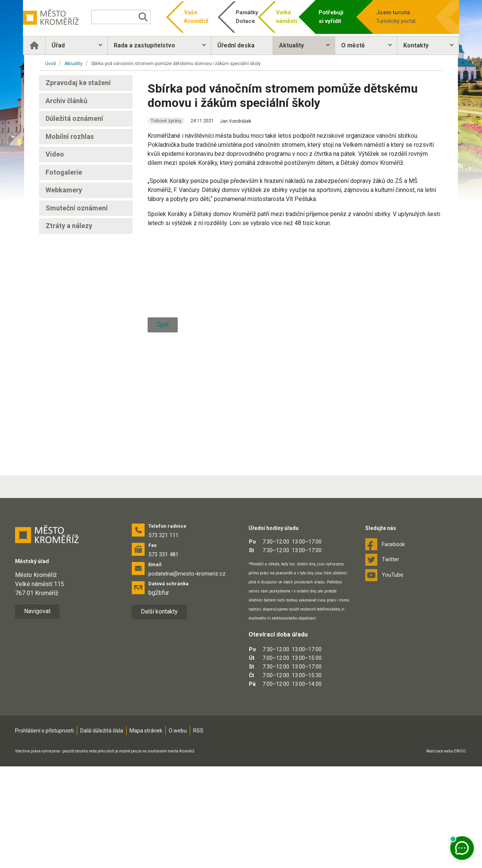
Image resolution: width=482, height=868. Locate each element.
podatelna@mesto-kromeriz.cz (187, 675)
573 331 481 (163, 656)
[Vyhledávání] (130, 17)
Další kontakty (159, 713)
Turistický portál (391, 16)
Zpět (163, 479)
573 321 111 (163, 637)
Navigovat (37, 713)
